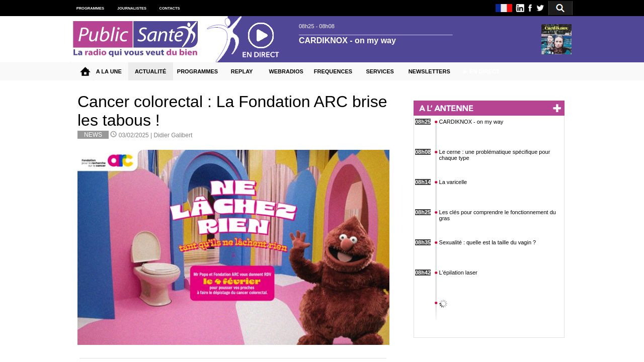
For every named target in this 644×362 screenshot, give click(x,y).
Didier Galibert (173, 135)
